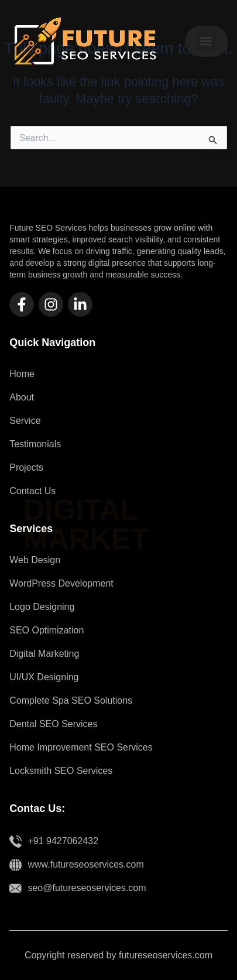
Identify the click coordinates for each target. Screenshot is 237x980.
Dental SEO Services (53, 724)
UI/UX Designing (44, 677)
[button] (206, 41)
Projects (26, 467)
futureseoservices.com (166, 955)
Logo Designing (42, 607)
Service (25, 421)
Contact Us (32, 491)
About (22, 397)
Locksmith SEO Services (61, 771)
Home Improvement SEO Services (81, 747)
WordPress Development (61, 583)
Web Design (35, 560)
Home (22, 374)
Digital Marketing (44, 654)
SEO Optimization (47, 630)
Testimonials (35, 444)
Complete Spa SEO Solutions (71, 700)
